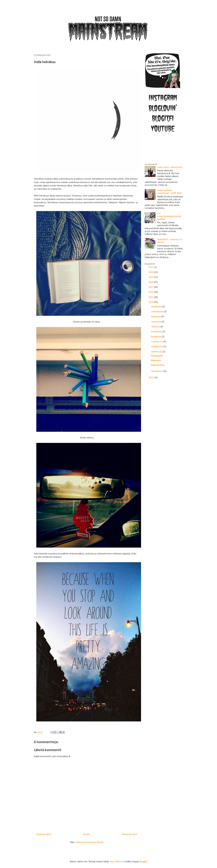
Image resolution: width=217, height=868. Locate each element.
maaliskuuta (157, 347)
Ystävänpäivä (157, 356)
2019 (151, 277)
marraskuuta (158, 312)
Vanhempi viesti (129, 834)
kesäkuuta (156, 337)
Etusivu (86, 834)
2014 (151, 302)
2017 (151, 287)
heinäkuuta (157, 332)
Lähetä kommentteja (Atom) (89, 842)
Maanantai (156, 360)
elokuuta (156, 327)
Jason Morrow (117, 862)
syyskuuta (156, 322)
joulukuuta (157, 307)
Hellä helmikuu (158, 365)
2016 (151, 292)
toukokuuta (157, 342)
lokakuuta (156, 317)
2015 (151, 297)
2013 (151, 378)
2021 (151, 267)
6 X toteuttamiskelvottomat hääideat (169, 216)
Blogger (143, 862)
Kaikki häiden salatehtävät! (170, 167)
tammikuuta (157, 371)
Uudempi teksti (44, 834)
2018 (151, 282)
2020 (151, 272)
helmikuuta (157, 352)
